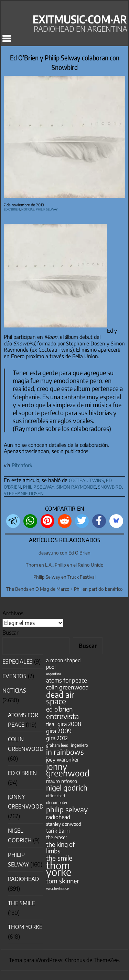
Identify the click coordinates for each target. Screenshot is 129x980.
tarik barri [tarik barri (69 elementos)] (58, 830)
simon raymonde (76, 486)
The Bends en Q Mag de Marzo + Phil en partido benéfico (64, 589)
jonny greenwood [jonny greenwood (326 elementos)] (68, 770)
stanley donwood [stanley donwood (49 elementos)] (64, 824)
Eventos (14, 676)
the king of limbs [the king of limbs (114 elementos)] (61, 847)
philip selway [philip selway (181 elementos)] (67, 809)
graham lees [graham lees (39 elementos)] (57, 745)
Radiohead (23, 879)
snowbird (110, 486)
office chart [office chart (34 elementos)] (56, 796)
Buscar (10, 633)
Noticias (28, 209)
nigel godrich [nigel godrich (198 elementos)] (67, 788)
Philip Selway (47, 209)
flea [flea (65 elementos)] (50, 724)
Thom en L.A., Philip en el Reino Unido (65, 565)
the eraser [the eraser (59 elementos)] (57, 837)
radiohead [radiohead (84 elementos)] (58, 817)
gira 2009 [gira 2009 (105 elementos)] (59, 731)
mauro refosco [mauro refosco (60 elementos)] (62, 781)
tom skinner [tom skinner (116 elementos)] (63, 881)
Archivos (13, 613)
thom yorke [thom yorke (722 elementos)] (59, 869)
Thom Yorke (25, 927)
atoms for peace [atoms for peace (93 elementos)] (67, 680)
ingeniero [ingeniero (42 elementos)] (79, 745)
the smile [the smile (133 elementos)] (59, 858)
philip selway (39, 486)
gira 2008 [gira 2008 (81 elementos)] (69, 724)
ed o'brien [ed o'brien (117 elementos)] (59, 709)
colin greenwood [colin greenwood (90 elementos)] (67, 687)
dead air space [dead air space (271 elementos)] (60, 698)
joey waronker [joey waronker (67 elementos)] (62, 759)
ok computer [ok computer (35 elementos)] (57, 802)
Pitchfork (22, 465)
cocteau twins (86, 479)
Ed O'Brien (12, 209)
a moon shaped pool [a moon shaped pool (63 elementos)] (63, 663)
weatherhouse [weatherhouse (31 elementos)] (57, 888)
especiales (18, 661)
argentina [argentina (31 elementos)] (53, 674)
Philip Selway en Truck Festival (64, 577)
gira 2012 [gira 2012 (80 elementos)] (57, 738)
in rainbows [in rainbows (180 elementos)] (65, 752)
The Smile (21, 903)
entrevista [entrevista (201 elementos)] (62, 716)
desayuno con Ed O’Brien (64, 553)
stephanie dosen (24, 493)
